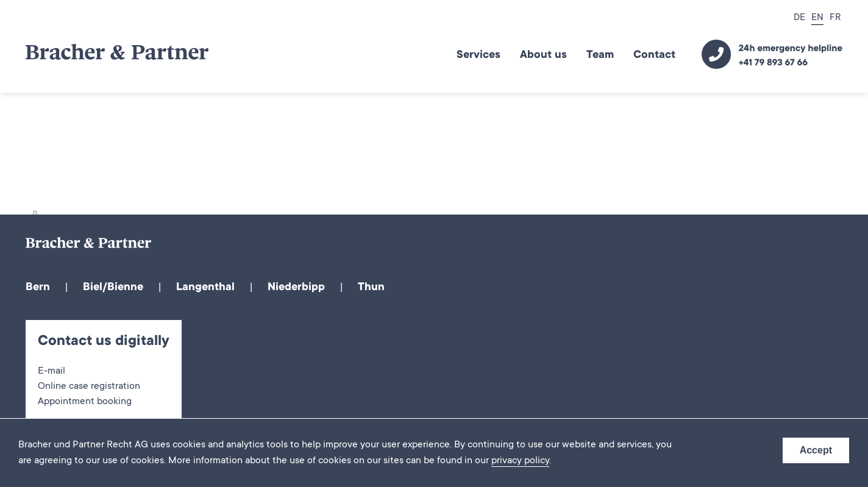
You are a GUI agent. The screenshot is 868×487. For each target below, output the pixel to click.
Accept (816, 450)
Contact (654, 55)
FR (835, 18)
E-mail (52, 372)
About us (543, 55)
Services (478, 55)
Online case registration (89, 387)
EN (817, 18)
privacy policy (520, 461)
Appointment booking (85, 402)
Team (600, 55)
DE (799, 18)
